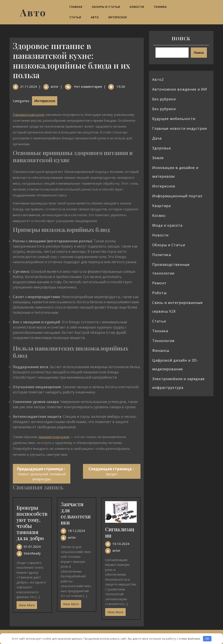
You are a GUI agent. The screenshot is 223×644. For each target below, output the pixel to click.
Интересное (118, 17)
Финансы (161, 351)
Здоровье (162, 148)
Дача (157, 138)
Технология (163, 341)
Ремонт (159, 283)
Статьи (75, 17)
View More (26, 604)
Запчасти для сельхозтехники (76, 513)
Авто (33, 12)
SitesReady (32, 553)
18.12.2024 (76, 531)
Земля (158, 158)
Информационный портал (177, 196)
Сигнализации (120, 532)
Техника (160, 7)
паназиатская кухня (54, 437)
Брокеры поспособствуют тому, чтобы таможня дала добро (32, 523)
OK (207, 639)
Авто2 (158, 79)
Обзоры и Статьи (106, 7)
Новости (137, 7)
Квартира (161, 206)
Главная (76, 7)
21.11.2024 (29, 86)
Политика (162, 255)
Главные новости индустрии (180, 128)
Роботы (159, 293)
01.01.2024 (32, 546)
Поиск (181, 38)
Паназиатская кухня (29, 115)
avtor (55, 86)
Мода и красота (167, 225)
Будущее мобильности (174, 119)
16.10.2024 (121, 544)
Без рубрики (164, 99)
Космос (159, 216)
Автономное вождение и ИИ (180, 89)
